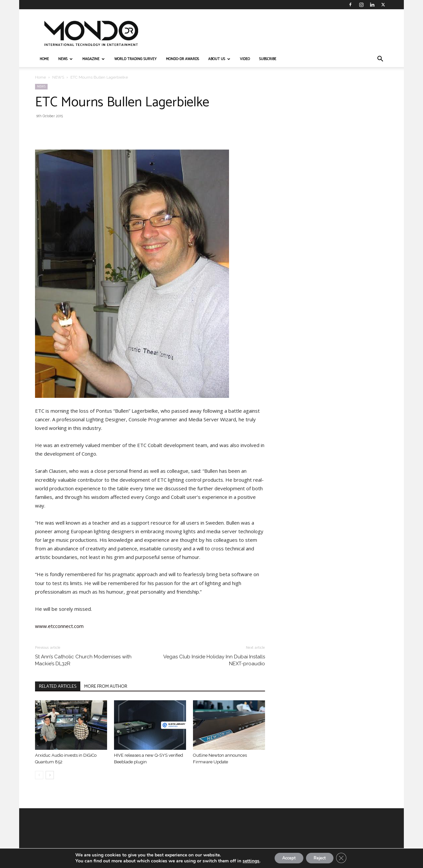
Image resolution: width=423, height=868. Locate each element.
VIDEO (245, 59)
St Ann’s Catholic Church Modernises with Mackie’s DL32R (83, 660)
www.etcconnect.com (59, 626)
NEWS (65, 59)
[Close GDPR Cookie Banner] (347, 858)
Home (40, 77)
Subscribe (268, 59)
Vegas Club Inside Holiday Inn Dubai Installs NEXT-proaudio (214, 660)
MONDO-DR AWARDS (182, 59)
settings (245, 861)
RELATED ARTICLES (58, 687)
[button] (380, 60)
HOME (44, 59)
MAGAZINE (94, 59)
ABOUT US (219, 59)
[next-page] (50, 775)
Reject (322, 858)
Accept (285, 858)
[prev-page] (39, 775)
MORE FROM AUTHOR (106, 687)
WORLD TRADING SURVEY (135, 59)
